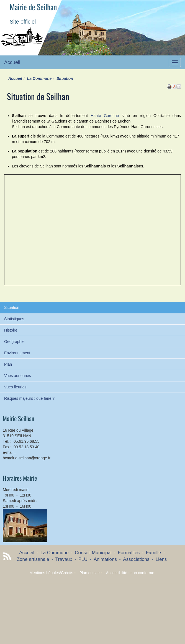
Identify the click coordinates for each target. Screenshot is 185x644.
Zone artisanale (33, 559)
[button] (179, 86)
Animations (105, 559)
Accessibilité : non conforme (130, 573)
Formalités (129, 553)
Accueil (12, 62)
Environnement (17, 353)
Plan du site (90, 573)
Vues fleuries (15, 387)
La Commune (39, 78)
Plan (8, 364)
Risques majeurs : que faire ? (29, 398)
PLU (83, 559)
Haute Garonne (105, 116)
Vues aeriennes (18, 376)
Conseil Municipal (93, 553)
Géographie (14, 342)
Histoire (11, 330)
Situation (12, 307)
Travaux (64, 559)
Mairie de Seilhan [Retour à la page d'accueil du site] (33, 7)
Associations (136, 559)
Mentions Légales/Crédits (51, 573)
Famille (154, 553)
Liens (161, 559)
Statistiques (14, 319)
